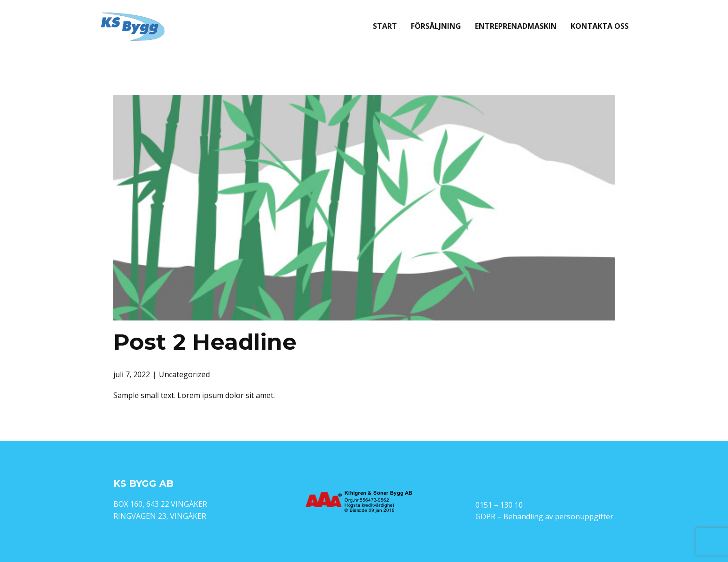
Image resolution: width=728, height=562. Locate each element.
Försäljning (436, 26)
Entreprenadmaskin (516, 26)
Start (385, 26)
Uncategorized (184, 374)
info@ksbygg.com (506, 493)
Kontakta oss (600, 26)
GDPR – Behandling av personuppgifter (544, 516)
